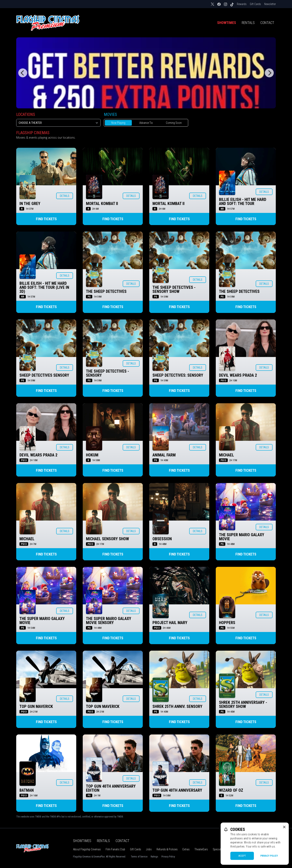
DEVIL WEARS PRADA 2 (238, 375)
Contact (267, 23)
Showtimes (227, 23)
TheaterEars (201, 849)
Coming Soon (174, 123)
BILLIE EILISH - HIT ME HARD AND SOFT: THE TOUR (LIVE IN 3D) (44, 287)
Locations (26, 114)
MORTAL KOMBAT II (102, 204)
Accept (242, 856)
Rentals (248, 23)
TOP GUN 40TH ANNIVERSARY (177, 790)
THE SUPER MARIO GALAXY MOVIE (242, 537)
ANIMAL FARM (164, 455)
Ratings (154, 857)
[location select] (58, 123)
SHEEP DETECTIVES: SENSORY (178, 375)
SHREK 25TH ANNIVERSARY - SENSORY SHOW (243, 704)
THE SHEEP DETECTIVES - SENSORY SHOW (174, 289)
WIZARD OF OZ (231, 790)
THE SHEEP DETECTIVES (106, 291)
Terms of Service (139, 857)
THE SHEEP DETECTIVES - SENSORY (107, 373)
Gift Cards (255, 4)
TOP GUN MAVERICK (36, 706)
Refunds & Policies (167, 849)
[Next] (269, 73)
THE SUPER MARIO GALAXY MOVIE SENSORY (109, 621)
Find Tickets (46, 219)
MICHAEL (227, 455)
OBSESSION (162, 539)
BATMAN (27, 790)
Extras (186, 849)
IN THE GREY (30, 204)
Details (65, 196)
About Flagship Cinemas (87, 849)
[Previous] (23, 73)
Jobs (149, 849)
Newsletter (270, 4)
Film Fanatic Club (115, 849)
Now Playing (118, 123)
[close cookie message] (284, 827)
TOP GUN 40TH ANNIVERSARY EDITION (111, 788)
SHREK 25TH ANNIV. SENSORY (177, 706)
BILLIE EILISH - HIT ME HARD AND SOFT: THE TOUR (243, 202)
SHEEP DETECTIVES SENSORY (44, 375)
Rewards (242, 4)
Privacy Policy (168, 857)
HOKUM (92, 455)
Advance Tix (146, 123)
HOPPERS (227, 623)
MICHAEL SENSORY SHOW (107, 539)
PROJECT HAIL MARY (170, 623)
